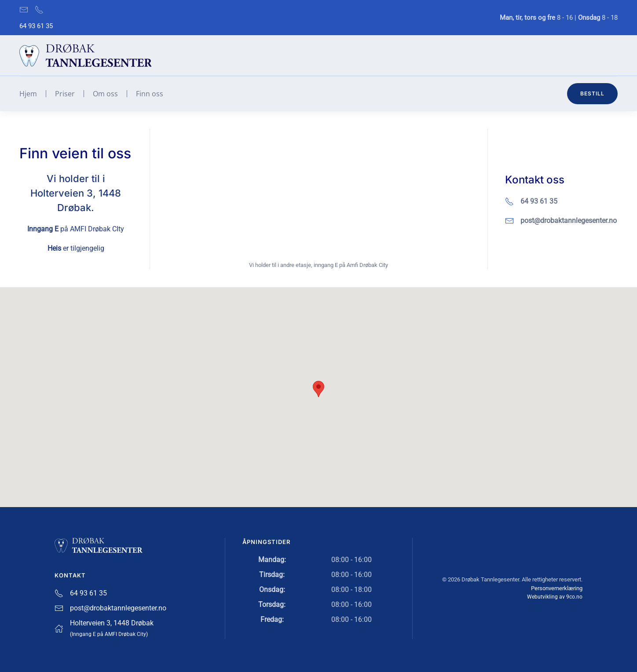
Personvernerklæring (557, 587)
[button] (318, 389)
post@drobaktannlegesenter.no (569, 221)
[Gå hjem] (85, 55)
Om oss (105, 94)
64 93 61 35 (36, 26)
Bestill (592, 93)
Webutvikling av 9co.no (555, 596)
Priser (65, 94)
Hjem (28, 94)
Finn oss (150, 94)
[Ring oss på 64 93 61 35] (39, 9)
